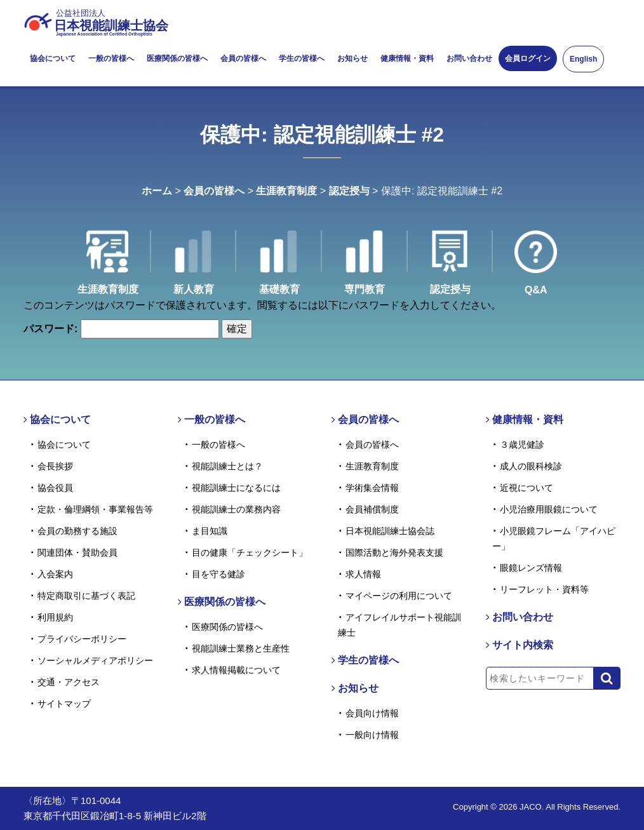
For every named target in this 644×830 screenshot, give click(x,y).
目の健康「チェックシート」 (250, 552)
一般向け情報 (372, 735)
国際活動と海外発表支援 (394, 552)
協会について (53, 58)
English (583, 59)
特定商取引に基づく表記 (86, 596)
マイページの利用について (399, 596)
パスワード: (121, 329)
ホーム (157, 191)
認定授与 (349, 191)
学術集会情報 (372, 488)
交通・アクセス (69, 682)
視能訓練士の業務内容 (236, 509)
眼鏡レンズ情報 (531, 568)
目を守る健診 (218, 574)
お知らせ (352, 58)
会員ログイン (528, 58)
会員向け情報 (372, 713)
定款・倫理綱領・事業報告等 (95, 509)
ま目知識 (210, 531)
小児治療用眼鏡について (549, 509)
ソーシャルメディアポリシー (95, 660)
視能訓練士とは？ (227, 466)
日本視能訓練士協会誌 (390, 531)
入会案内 (55, 574)
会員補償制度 (372, 509)
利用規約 (55, 617)
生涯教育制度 (286, 191)
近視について (527, 488)
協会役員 (55, 488)
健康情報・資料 (407, 58)
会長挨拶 (55, 466)
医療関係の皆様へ (177, 58)
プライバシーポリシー (82, 639)
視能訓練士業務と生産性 (241, 648)
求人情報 (363, 574)
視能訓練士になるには (236, 488)
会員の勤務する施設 (77, 531)
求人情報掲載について (236, 670)
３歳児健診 (522, 445)
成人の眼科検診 (531, 466)
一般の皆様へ (111, 58)
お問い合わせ (469, 58)
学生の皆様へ (302, 58)
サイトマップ (64, 704)
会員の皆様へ (243, 58)
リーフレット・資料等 (544, 589)
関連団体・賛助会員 (77, 552)
